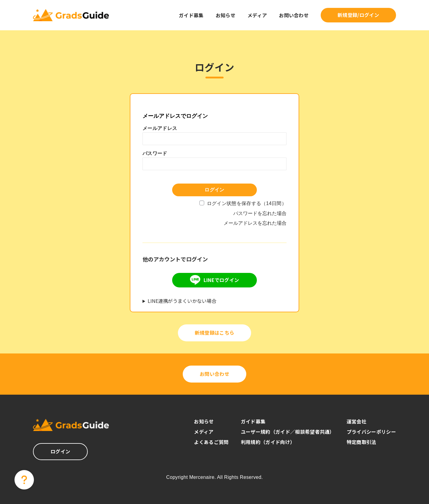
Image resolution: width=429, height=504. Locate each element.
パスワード (155, 153)
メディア (257, 15)
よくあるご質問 (211, 442)
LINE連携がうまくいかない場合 (182, 301)
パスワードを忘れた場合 (260, 213)
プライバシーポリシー (371, 432)
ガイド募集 (191, 15)
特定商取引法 (362, 442)
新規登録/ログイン (358, 15)
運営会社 (357, 421)
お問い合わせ (294, 15)
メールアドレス (160, 128)
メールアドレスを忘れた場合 (255, 223)
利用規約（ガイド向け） (268, 442)
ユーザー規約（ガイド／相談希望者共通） (288, 432)
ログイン (60, 451)
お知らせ (226, 15)
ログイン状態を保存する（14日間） (247, 203)
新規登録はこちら (215, 333)
